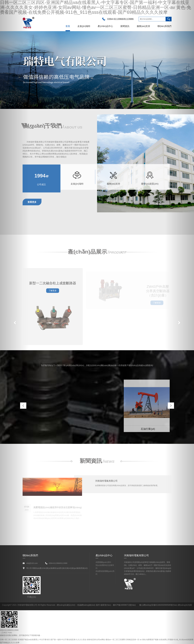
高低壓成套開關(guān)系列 (105, 573)
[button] (15, 322)
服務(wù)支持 (143, 26)
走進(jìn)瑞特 (84, 26)
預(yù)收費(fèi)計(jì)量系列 (105, 567)
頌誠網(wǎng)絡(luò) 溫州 (88, 605)
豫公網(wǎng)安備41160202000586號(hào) (158, 605)
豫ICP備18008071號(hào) (124, 605)
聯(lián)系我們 (164, 26)
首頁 (68, 26)
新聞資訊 (125, 26)
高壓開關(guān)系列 (103, 562)
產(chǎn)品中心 (105, 26)
